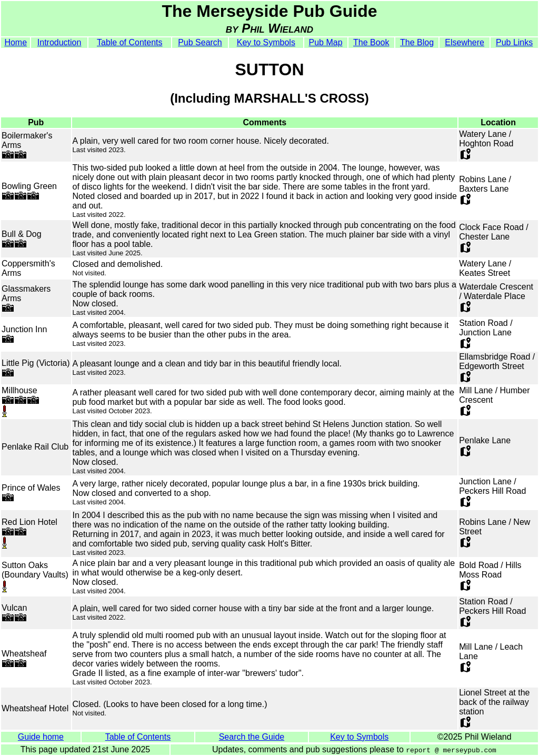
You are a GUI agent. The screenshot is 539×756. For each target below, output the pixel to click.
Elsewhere (465, 42)
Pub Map (326, 42)
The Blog (417, 42)
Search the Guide (252, 737)
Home (16, 42)
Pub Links (514, 42)
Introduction (59, 42)
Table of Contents (130, 42)
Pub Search (200, 42)
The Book (371, 42)
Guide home (41, 737)
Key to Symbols (266, 42)
